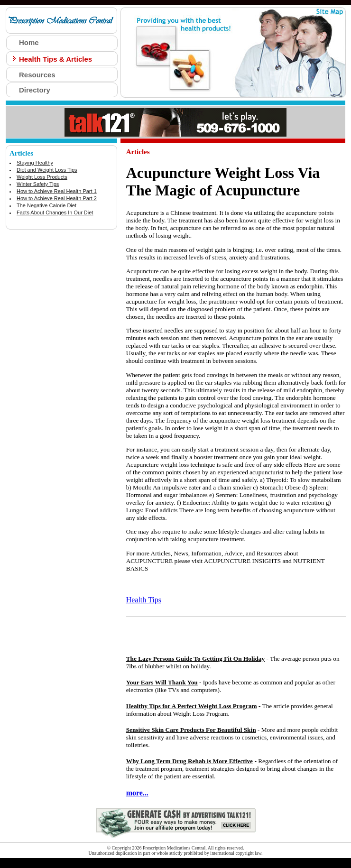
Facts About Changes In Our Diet (55, 212)
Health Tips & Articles (55, 59)
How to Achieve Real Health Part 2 (57, 198)
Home (29, 42)
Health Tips (144, 600)
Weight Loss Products (42, 177)
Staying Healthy (35, 163)
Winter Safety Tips (38, 184)
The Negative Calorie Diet (46, 205)
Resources (37, 75)
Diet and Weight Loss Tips (47, 170)
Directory (35, 90)
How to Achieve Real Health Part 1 (57, 191)
